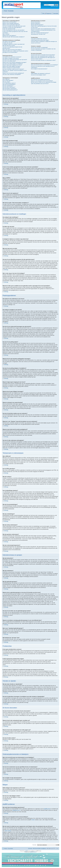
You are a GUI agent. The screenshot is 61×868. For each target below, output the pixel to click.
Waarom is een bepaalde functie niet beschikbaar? (42, 81)
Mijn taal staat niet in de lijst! (9, 46)
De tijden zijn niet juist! (7, 43)
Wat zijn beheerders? (36, 22)
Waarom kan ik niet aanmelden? (10, 22)
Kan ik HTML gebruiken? (8, 80)
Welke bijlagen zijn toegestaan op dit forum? (41, 73)
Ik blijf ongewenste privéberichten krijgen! (40, 40)
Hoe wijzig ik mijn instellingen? (9, 41)
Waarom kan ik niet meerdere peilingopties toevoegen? (15, 62)
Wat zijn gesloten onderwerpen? (10, 89)
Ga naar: (34, 845)
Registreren (49, 13)
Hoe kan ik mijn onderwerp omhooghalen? (12, 74)
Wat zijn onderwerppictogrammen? (10, 90)
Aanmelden (56, 13)
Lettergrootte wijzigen (57, 11)
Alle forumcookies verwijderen (40, 848)
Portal (6, 11)
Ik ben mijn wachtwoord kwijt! (9, 29)
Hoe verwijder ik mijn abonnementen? (39, 69)
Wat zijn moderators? (36, 23)
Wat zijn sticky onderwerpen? (9, 87)
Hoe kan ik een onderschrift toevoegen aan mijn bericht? (15, 60)
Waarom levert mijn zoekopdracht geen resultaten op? (43, 56)
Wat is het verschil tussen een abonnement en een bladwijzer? (45, 65)
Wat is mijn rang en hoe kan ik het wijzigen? (12, 50)
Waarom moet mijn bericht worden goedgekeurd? (13, 73)
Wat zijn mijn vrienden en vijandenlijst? (39, 47)
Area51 (33, 820)
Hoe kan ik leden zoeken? (37, 59)
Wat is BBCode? (6, 79)
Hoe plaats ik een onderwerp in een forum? (12, 57)
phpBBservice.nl (16, 810)
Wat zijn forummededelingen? (9, 85)
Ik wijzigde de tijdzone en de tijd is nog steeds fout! (14, 44)
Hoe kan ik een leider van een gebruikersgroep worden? (43, 29)
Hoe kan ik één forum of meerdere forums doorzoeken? (43, 55)
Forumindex (11, 11)
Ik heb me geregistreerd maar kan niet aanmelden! (14, 30)
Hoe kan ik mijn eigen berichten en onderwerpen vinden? (43, 60)
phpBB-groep (47, 809)
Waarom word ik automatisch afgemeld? (11, 25)
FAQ (43, 13)
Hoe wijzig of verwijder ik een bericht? (11, 58)
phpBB (26, 851)
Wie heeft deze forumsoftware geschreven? (40, 79)
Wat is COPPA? (6, 34)
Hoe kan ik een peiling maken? (9, 61)
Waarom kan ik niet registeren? (9, 36)
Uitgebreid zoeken (54, 6)
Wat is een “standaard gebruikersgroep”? (40, 33)
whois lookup (8, 831)
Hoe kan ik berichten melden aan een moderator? (13, 69)
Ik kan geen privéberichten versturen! (39, 39)
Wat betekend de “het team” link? (38, 34)
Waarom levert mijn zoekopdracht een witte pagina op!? (43, 58)
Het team (30, 848)
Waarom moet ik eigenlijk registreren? (11, 23)
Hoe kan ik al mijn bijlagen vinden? (39, 75)
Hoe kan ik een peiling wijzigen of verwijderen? (13, 64)
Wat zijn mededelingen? (8, 86)
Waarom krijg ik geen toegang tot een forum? (12, 65)
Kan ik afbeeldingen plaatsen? (9, 83)
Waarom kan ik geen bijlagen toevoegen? (12, 66)
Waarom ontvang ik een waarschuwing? (11, 68)
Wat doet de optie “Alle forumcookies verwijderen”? (14, 37)
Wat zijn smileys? (6, 82)
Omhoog (6, 104)
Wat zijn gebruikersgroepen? (37, 25)
